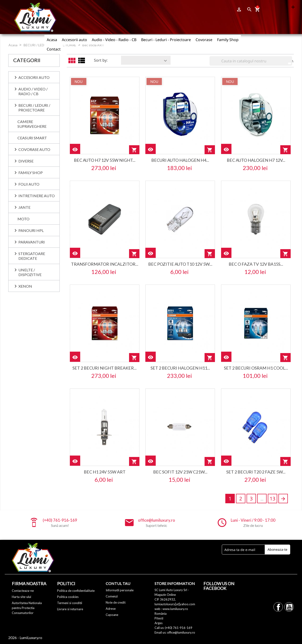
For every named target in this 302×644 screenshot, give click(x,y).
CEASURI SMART (32, 138)
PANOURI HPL (31, 230)
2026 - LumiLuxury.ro (25, 638)
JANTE (24, 207)
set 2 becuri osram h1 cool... (256, 368)
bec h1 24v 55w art (105, 472)
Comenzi (112, 596)
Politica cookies (68, 597)
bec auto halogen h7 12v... (256, 160)
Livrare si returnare (70, 609)
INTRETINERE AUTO (37, 196)
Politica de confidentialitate (76, 591)
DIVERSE (26, 161)
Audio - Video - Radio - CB (114, 40)
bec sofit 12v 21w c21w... (180, 472)
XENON (25, 286)
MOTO (23, 219)
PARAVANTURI (32, 242)
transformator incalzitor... (105, 264)
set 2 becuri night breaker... (105, 368)
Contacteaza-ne (23, 591)
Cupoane (112, 615)
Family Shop (228, 40)
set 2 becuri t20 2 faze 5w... (256, 472)
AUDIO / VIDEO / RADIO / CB (33, 91)
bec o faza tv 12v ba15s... (256, 264)
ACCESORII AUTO (34, 77)
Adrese (111, 609)
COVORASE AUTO (34, 149)
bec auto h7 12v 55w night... (105, 160)
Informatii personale (120, 590)
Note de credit (116, 602)
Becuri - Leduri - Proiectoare (166, 40)
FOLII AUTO (29, 184)
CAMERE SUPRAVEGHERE (32, 124)
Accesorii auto (74, 40)
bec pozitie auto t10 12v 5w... (180, 264)
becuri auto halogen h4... (180, 160)
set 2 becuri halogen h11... (180, 368)
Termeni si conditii (70, 603)
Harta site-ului (21, 597)
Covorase (204, 40)
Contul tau (118, 583)
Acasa (52, 40)
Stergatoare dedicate (32, 256)
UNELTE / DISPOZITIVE (30, 272)
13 (273, 499)
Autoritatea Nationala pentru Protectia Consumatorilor (27, 608)
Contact (54, 49)
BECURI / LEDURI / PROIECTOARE (34, 108)
